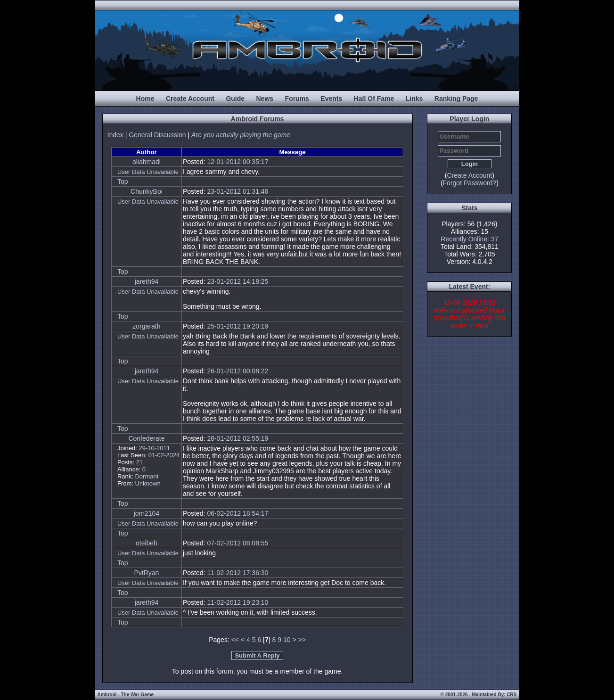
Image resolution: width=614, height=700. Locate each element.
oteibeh (147, 543)
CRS (512, 695)
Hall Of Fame (374, 99)
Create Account (190, 99)
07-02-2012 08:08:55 (237, 543)
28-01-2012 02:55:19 (237, 438)
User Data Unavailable (148, 172)
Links (414, 99)
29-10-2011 (154, 448)
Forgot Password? (470, 183)
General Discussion (157, 135)
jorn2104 (147, 513)
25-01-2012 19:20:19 (237, 326)
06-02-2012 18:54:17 (237, 513)
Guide (235, 99)
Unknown (147, 483)
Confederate (146, 438)
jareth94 (147, 281)
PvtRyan (146, 573)
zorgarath (146, 326)
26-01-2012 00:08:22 (237, 371)
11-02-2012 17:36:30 (237, 573)
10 (287, 640)
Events (331, 99)
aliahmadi (147, 162)
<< (235, 640)
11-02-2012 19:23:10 (237, 602)
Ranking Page (456, 99)
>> (302, 640)
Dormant (147, 476)
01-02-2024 (164, 455)
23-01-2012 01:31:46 (237, 191)
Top (123, 181)
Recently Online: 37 (469, 239)
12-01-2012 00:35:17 (237, 162)
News (265, 99)
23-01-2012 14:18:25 (237, 281)
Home (145, 99)
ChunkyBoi (147, 191)
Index (115, 135)
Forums (297, 99)
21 (139, 462)
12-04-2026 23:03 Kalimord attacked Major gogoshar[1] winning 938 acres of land (470, 314)
